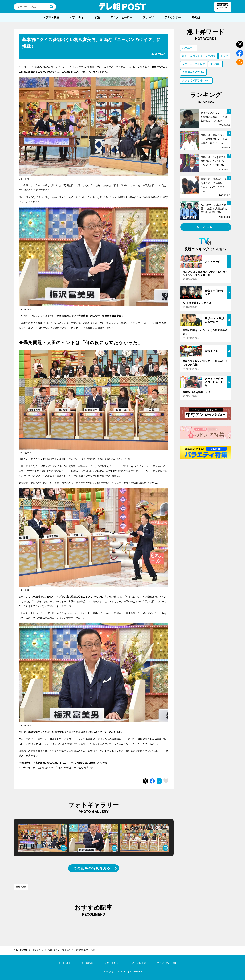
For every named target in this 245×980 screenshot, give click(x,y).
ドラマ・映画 (51, 17)
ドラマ (224, 56)
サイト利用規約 (138, 963)
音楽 (97, 17)
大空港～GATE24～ (193, 72)
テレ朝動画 (87, 963)
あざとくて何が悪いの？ (196, 80)
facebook (240, 53)
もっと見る (205, 227)
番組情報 (21, 887)
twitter (240, 44)
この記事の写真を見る (92, 868)
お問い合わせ (111, 963)
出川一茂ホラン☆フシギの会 (199, 56)
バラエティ (77, 17)
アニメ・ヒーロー (121, 17)
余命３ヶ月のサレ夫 (194, 64)
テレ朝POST (122, 7)
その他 (196, 17)
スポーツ (148, 17)
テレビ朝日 (64, 963)
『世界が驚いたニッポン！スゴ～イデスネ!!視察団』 (61, 763)
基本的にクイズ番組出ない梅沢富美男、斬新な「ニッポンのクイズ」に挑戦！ (75, 950)
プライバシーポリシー (169, 963)
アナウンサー (173, 17)
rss (240, 62)
